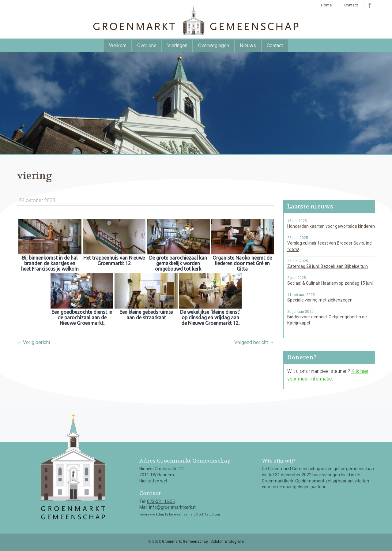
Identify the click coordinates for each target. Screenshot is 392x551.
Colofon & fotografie (227, 542)
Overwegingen (214, 45)
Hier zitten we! (153, 481)
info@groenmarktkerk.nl (173, 507)
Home (326, 5)
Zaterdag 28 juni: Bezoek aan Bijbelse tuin (328, 266)
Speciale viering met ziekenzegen (320, 300)
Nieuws (248, 45)
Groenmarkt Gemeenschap (185, 542)
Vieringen (177, 45)
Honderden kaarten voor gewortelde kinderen (331, 226)
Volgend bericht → (254, 342)
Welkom (118, 45)
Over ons (147, 45)
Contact (351, 5)
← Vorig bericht (34, 342)
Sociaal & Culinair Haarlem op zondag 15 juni (330, 283)
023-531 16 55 (161, 501)
